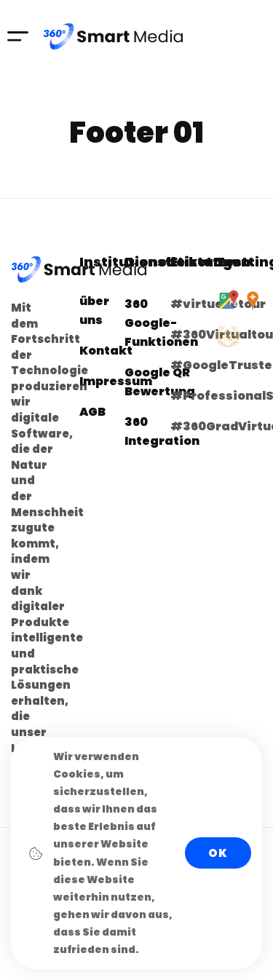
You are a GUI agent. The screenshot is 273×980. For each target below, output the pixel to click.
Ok (218, 853)
